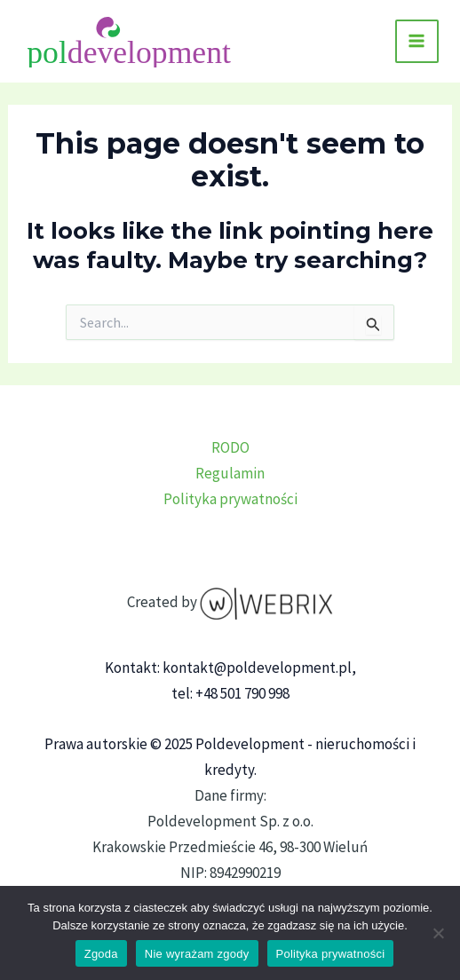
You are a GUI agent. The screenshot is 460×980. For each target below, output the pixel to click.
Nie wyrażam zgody (197, 954)
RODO (230, 447)
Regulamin (230, 473)
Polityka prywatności (230, 499)
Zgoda (101, 954)
